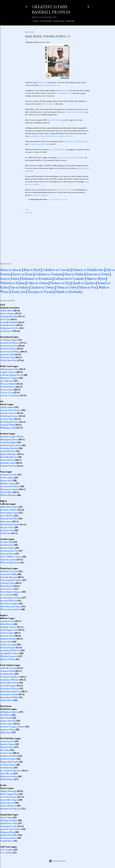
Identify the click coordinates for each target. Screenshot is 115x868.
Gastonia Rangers (8, 686)
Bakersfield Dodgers (9, 507)
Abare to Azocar (11, 270)
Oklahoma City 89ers (10, 328)
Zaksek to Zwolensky (69, 292)
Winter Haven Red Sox (11, 609)
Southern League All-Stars (12, 436)
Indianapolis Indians (10, 316)
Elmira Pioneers (7, 747)
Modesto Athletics (9, 510)
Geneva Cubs (6, 753)
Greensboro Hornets (10, 688)
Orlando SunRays (8, 466)
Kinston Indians (8, 548)
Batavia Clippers (8, 744)
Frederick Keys (7, 545)
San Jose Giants (7, 527)
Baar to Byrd (32, 270)
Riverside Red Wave (9, 519)
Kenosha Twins (7, 636)
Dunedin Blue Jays (9, 577)
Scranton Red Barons (10, 343)
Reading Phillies (8, 425)
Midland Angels (8, 483)
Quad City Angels (9, 645)
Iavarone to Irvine (98, 274)
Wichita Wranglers (9, 495)
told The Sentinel (48, 104)
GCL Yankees (7, 853)
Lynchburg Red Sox (9, 551)
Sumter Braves (7, 700)
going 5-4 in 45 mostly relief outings (70, 158)
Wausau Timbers (8, 659)
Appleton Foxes (8, 621)
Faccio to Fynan (23, 274)
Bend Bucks (6, 715)
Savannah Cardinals (9, 694)
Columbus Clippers (9, 340)
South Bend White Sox (11, 650)
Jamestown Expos (8, 759)
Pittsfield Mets (7, 768)
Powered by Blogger (57, 861)
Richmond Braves (8, 349)
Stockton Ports (7, 530)
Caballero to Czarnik (56, 270)
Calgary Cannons (8, 372)
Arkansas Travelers (9, 475)
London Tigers (7, 419)
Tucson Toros (7, 393)
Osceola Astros (7, 589)
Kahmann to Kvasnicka (37, 279)
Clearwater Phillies (9, 574)
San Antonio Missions (10, 486)
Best (31, 213)
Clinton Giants (7, 633)
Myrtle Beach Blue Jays (11, 691)
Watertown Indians (9, 776)
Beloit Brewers (7, 624)
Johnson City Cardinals (11, 829)
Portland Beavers (8, 387)
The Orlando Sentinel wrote (50, 85)
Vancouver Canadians (10, 395)
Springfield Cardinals (10, 653)
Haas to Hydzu (74, 274)
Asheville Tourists (8, 668)
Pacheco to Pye (60, 283)
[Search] (88, 6)
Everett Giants (7, 724)
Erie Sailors (5, 750)
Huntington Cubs (9, 826)
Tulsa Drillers (6, 492)
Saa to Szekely (19, 287)
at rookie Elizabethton (57, 150)
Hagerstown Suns (8, 413)
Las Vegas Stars (7, 381)
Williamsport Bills (8, 428)
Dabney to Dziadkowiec (88, 270)
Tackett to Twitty (43, 287)
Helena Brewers (8, 803)
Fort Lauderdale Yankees (11, 580)
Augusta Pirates (8, 671)
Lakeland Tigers (8, 583)
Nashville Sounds (8, 325)
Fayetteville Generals (10, 683)
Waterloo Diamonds (9, 656)
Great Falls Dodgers (9, 800)
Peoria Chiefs (6, 642)
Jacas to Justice (10, 279)
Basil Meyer (64, 90)
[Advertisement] (57, 236)
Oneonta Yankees (8, 765)
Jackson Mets (7, 480)
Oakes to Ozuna (37, 283)
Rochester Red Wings (10, 352)
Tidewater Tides (8, 357)
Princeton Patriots (9, 838)
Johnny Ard (43, 82)
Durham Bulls (7, 542)
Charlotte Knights (9, 442)
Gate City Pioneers (9, 797)
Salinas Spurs (6, 521)
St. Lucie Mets (7, 595)
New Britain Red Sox (10, 422)
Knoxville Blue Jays (9, 457)
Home (35, 21)
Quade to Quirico (84, 283)
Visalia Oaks (6, 533)
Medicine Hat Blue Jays (11, 809)
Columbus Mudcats (9, 448)
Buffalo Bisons (7, 310)
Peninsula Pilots (8, 554)
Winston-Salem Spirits (10, 562)
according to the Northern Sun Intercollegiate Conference (51, 136)
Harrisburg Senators (9, 416)
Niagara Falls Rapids (10, 762)
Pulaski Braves (7, 841)
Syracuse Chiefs (7, 354)
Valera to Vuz (87, 287)
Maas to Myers (96, 279)
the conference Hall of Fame (39, 144)
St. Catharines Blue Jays (11, 771)
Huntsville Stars (8, 460)
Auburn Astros (7, 741)
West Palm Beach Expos (11, 606)
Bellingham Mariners (10, 712)
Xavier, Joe (18, 292)
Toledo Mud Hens (9, 360)
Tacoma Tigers (7, 390)
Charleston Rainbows (10, 677)
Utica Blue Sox (7, 773)
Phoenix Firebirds (8, 384)
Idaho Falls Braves (8, 806)
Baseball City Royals (9, 571)
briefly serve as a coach (64, 190)
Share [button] (27, 210)
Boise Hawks (6, 718)
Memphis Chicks (8, 463)
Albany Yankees (7, 407)
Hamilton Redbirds (9, 756)
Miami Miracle (7, 586)
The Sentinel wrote (64, 93)
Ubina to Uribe (66, 287)
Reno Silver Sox (7, 516)
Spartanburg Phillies (9, 697)
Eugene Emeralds (8, 721)
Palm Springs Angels (10, 513)
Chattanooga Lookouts (11, 445)
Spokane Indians (8, 729)
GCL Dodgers (7, 850)
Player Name (45, 21)
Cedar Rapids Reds (9, 630)
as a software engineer (40, 195)
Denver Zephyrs (8, 313)
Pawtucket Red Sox (9, 346)
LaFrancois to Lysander (69, 279)
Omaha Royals (7, 331)
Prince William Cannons (11, 557)
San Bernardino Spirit (10, 524)
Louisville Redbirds (9, 322)
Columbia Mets (7, 674)
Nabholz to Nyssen (12, 283)
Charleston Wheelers (10, 680)
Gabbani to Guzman (49, 274)
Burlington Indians (9, 820)
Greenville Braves (8, 451)
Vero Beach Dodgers (9, 603)
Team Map (70, 21)
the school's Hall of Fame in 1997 (76, 141)
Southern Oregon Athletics (13, 727)
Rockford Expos (8, 647)
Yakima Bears (6, 732)
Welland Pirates (7, 779)
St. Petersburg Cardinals (11, 598)
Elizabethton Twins (9, 823)
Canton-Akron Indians (11, 410)
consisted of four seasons (75, 112)
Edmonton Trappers (10, 378)
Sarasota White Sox (9, 601)
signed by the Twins (55, 120)
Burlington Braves (9, 627)
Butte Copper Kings (10, 794)
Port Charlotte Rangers (11, 592)
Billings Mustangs (8, 791)
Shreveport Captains (10, 489)
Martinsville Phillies (9, 835)
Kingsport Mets (8, 832)
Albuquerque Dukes (10, 369)
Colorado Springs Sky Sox (12, 375)
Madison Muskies (8, 639)
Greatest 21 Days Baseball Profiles (51, 9)
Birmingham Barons (9, 439)
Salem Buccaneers (8, 560)
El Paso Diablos (7, 478)
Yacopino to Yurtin (40, 292)
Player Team (58, 21)
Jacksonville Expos (9, 454)
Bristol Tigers (7, 817)
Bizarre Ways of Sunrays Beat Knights (57, 200)
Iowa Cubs (5, 319)
